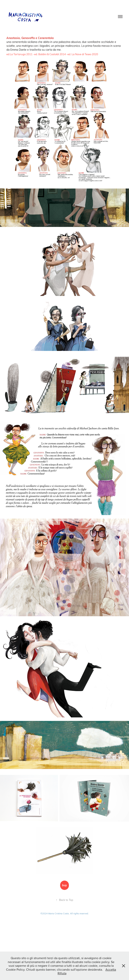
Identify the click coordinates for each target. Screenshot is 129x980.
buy (64, 885)
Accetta (111, 969)
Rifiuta (62, 973)
